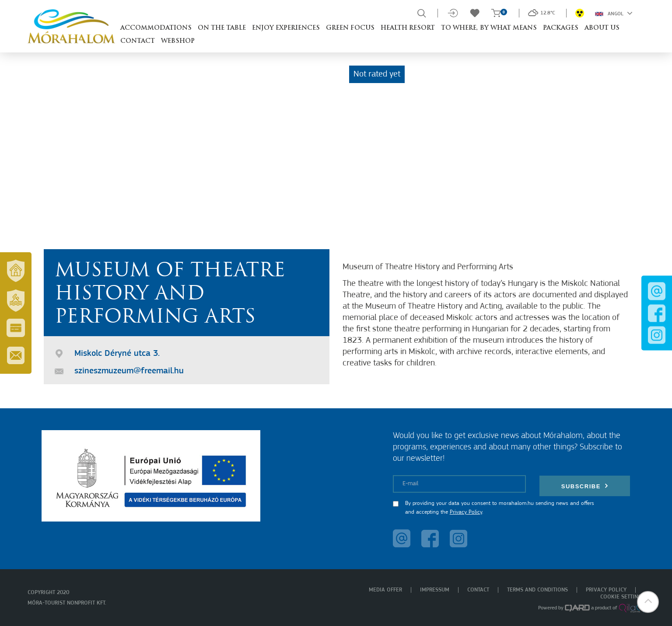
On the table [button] (222, 28)
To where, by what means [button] (489, 28)
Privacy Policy (466, 512)
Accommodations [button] (156, 28)
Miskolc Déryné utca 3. (117, 354)
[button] (648, 602)
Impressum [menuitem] (435, 590)
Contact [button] (138, 41)
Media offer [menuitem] (385, 590)
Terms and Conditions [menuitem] (537, 590)
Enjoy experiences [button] (286, 28)
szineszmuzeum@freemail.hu (129, 371)
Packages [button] (561, 28)
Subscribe (585, 486)
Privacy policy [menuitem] (606, 590)
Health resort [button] (408, 28)
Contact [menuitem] (478, 590)
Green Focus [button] (350, 28)
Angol (614, 13)
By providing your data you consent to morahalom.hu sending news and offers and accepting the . (500, 508)
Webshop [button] (178, 41)
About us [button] (602, 28)
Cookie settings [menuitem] (622, 597)
